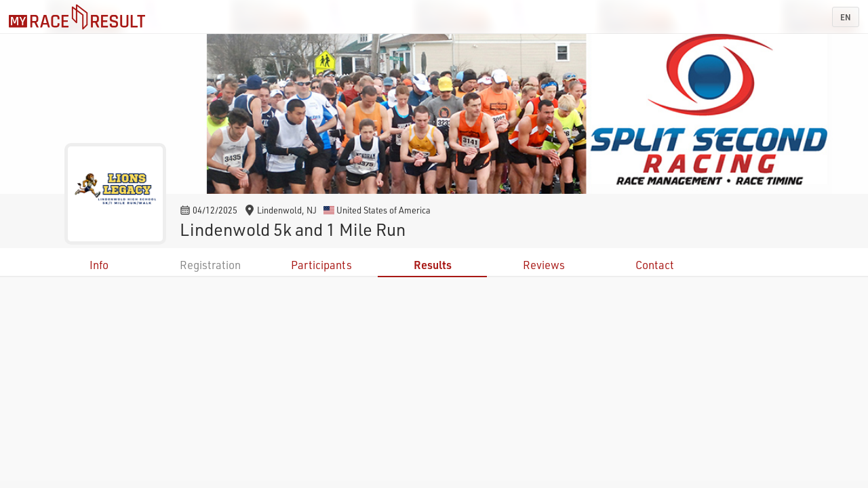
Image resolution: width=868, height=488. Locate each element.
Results (433, 265)
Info (99, 265)
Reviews (544, 265)
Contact (655, 265)
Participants (321, 265)
